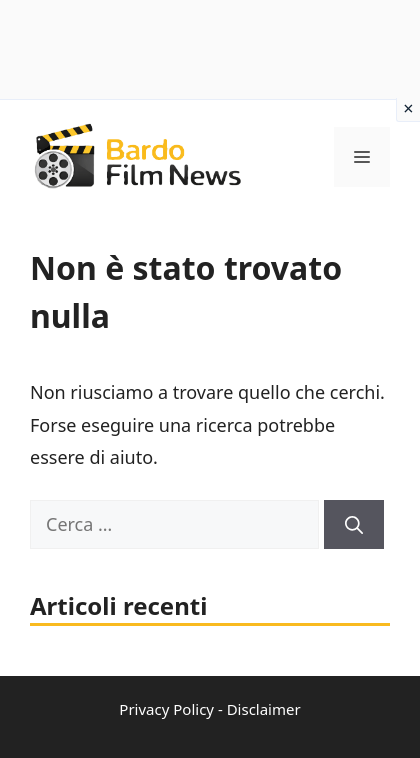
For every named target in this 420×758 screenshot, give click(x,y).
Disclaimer (264, 709)
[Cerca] (354, 524)
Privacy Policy (166, 709)
